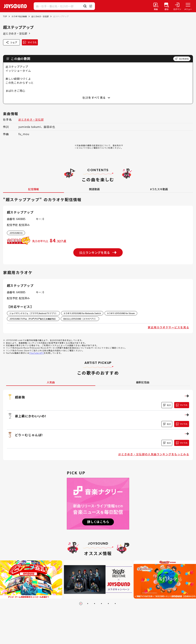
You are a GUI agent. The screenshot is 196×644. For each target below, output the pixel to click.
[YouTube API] (37, 353)
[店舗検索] (167, 6)
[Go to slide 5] (108, 604)
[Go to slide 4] (101, 604)
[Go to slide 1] (81, 604)
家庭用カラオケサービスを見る (168, 327)
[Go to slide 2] (88, 604)
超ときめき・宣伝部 (40, 16)
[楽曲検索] (156, 6)
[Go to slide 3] (95, 604)
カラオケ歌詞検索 (19, 16)
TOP (5, 16)
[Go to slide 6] (115, 604)
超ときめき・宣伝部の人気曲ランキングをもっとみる (154, 454)
